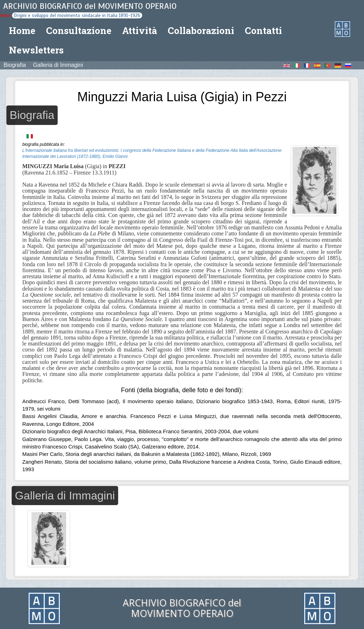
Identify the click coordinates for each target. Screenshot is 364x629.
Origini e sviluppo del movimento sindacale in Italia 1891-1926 (77, 15)
